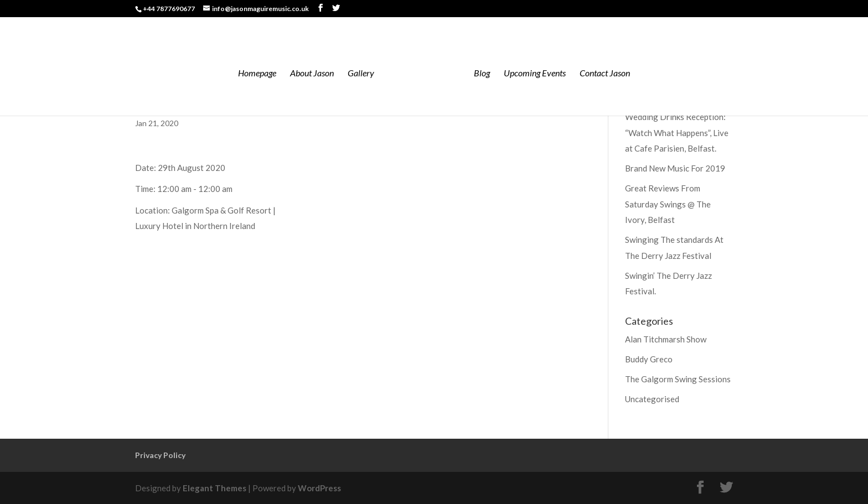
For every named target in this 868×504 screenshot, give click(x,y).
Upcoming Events (535, 74)
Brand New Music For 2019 (675, 168)
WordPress (319, 488)
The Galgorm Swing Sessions (678, 379)
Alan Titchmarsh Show (666, 339)
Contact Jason (605, 74)
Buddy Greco (649, 359)
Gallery (361, 74)
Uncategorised (652, 399)
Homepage (257, 74)
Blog (482, 74)
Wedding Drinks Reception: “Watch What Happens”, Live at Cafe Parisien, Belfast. (677, 133)
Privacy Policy (160, 455)
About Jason (312, 74)
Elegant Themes (215, 488)
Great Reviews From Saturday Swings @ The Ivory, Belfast (668, 204)
